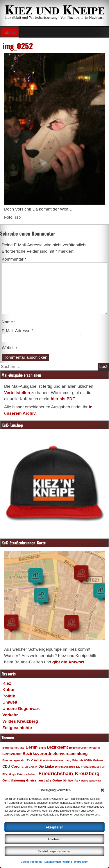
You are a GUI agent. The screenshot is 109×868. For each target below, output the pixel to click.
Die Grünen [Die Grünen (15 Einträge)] (31, 767)
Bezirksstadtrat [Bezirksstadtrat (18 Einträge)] (12, 754)
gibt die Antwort (68, 662)
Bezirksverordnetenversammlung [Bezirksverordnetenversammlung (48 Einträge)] (55, 754)
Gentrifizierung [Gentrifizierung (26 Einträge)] (14, 780)
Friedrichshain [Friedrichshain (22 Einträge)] (27, 774)
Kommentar (14, 259)
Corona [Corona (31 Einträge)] (17, 766)
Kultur (9, 690)
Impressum (81, 862)
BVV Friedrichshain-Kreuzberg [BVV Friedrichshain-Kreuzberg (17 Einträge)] (53, 760)
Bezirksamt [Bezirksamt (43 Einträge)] (57, 747)
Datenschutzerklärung (58, 862)
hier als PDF (63, 399)
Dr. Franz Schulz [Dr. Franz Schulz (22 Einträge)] (87, 767)
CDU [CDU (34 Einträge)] (6, 766)
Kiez (7, 683)
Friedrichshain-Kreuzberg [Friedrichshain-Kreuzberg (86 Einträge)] (69, 773)
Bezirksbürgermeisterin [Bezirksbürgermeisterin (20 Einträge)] (85, 748)
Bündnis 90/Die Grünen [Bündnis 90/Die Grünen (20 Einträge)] (88, 760)
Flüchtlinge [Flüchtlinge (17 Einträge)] (9, 774)
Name (9, 322)
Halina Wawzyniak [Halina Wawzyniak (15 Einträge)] (91, 781)
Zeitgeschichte (17, 728)
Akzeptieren (54, 827)
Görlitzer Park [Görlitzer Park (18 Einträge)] (72, 781)
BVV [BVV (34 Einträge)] (29, 760)
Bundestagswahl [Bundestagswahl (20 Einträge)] (13, 760)
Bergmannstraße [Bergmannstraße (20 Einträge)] (13, 748)
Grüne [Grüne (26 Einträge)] (57, 780)
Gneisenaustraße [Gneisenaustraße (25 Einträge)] (39, 780)
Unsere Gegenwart (21, 709)
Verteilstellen (17, 393)
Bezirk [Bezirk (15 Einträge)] (42, 748)
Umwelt (10, 702)
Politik (9, 696)
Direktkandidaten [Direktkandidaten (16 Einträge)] (65, 767)
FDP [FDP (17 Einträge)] (103, 767)
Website (9, 348)
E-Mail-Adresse (18, 331)
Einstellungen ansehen (55, 851)
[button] (102, 790)
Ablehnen (54, 839)
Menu (10, 32)
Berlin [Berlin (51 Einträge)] (32, 747)
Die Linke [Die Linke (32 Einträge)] (46, 766)
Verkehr (10, 715)
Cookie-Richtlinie (31, 862)
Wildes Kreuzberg (20, 721)
